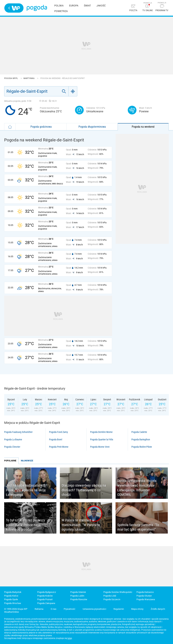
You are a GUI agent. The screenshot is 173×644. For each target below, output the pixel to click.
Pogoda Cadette (139, 432)
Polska (59, 6)
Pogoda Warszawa (146, 599)
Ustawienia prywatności (94, 609)
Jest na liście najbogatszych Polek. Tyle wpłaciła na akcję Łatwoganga (26, 490)
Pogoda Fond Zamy (58, 432)
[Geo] (73, 91)
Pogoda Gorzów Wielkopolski (118, 592)
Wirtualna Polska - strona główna (14, 8)
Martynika (29, 78)
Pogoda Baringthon (141, 439)
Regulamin (119, 609)
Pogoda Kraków (45, 596)
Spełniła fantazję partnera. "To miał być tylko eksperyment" (138, 527)
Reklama (39, 609)
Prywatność (70, 609)
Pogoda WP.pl (11, 78)
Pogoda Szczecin (112, 599)
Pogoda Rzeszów (79, 599)
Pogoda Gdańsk (78, 592)
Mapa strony (137, 609)
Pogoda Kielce (11, 596)
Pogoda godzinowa (41, 127)
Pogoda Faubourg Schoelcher (18, 432)
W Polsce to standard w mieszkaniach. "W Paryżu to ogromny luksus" (81, 525)
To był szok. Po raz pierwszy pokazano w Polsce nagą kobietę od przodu (25, 525)
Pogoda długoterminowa (92, 127)
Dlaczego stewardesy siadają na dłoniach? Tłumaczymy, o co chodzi (84, 490)
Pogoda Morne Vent (100, 447)
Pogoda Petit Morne (59, 447)
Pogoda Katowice (145, 592)
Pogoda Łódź (110, 596)
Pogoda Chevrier (12, 447)
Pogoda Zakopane (46, 603)
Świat (87, 6)
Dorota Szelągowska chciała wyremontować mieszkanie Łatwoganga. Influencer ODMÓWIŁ (137, 488)
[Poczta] (133, 8)
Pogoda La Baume (13, 439)
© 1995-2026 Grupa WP (16, 609)
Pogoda (37, 8)
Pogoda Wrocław (13, 603)
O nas (54, 609)
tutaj (70, 638)
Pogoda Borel (56, 439)
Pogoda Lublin (77, 596)
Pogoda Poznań (45, 599)
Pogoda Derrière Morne (101, 432)
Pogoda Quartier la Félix (102, 439)
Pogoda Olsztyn (144, 596)
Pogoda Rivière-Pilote (142, 447)
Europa (74, 6)
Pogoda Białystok (13, 592)
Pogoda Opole (11, 599)
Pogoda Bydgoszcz (47, 592)
